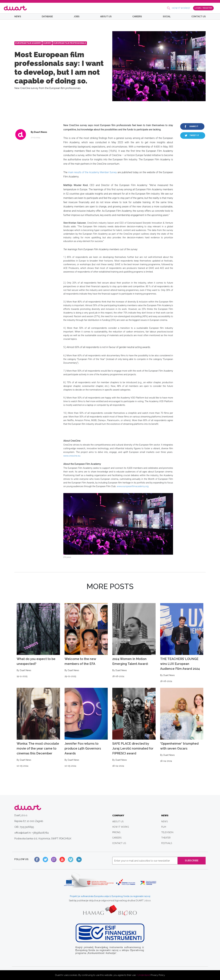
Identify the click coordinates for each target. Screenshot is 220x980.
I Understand (143, 975)
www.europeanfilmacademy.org (133, 486)
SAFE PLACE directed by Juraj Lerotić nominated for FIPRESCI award (134, 728)
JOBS (77, 17)
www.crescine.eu (72, 456)
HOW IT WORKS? (181, 8)
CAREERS (137, 17)
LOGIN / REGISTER (203, 8)
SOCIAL (167, 17)
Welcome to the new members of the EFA (86, 641)
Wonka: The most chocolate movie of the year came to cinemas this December (38, 728)
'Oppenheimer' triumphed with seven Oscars (182, 725)
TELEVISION (167, 832)
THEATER (166, 838)
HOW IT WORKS (121, 827)
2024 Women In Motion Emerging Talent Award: (134, 641)
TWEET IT (194, 135)
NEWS (18, 17)
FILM (164, 827)
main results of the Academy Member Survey (92, 172)
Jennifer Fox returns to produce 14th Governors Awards (86, 728)
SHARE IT (194, 126)
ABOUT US (106, 17)
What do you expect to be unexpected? (38, 641)
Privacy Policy (158, 975)
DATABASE (47, 17)
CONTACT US (199, 17)
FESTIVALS (167, 843)
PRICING (116, 832)
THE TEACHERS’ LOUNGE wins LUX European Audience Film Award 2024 (182, 643)
